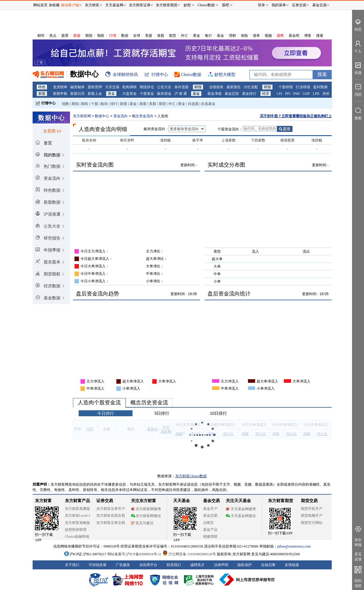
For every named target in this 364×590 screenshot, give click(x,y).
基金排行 (249, 94)
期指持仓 (147, 87)
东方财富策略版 (77, 523)
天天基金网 (114, 5)
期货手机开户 (312, 509)
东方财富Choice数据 (191, 476)
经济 (266, 94)
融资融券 (77, 87)
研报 (267, 87)
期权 (101, 36)
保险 (244, 36)
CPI (280, 94)
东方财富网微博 (146, 509)
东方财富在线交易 (111, 516)
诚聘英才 (197, 565)
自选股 (193, 104)
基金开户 (210, 509)
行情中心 (48, 103)
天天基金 (182, 501)
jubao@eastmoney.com (294, 546)
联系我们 (174, 565)
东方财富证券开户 (111, 509)
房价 (326, 94)
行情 (113, 36)
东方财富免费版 (77, 509)
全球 (137, 36)
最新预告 (234, 87)
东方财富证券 (140, 5)
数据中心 (102, 116)
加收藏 (54, 5)
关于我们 (72, 565)
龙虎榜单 (60, 87)
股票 (65, 36)
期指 (89, 36)
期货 (173, 36)
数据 (125, 36)
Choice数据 (206, 5)
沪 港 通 (181, 94)
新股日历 (77, 94)
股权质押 (95, 87)
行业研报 (303, 87)
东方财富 (43, 501)
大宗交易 (112, 87)
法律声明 (221, 565)
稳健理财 (210, 536)
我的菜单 (279, 5)
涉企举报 (358, 542)
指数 (66, 104)
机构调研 (130, 87)
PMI (297, 94)
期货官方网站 (312, 523)
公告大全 (164, 87)
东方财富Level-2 (78, 516)
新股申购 (60, 94)
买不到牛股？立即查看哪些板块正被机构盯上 (296, 116)
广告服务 (123, 565)
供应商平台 (148, 565)
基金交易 (210, 516)
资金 (111, 94)
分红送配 (251, 87)
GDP (306, 94)
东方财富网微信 (146, 516)
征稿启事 (268, 565)
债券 (256, 36)
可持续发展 (98, 565)
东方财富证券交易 (111, 523)
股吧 (280, 36)
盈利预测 (320, 87)
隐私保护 (245, 565)
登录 (261, 5)
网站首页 (40, 5)
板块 (104, 104)
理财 (232, 36)
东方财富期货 (281, 501)
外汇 (185, 36)
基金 (220, 36)
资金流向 (121, 116)
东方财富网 (82, 116)
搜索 (320, 36)
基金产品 (210, 530)
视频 (268, 36)
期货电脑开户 (312, 516)
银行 (208, 36)
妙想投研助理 (76, 530)
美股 (149, 36)
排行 (114, 104)
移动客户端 (70, 5)
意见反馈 (358, 557)
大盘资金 (130, 94)
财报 (198, 87)
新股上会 (95, 94)
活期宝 (208, 523)
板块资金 (164, 94)
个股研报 (286, 87)
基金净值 (214, 94)
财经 (41, 36)
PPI (288, 94)
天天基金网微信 (241, 516)
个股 (95, 104)
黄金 (197, 36)
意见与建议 (142, 523)
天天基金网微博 (241, 509)
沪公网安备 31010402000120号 (189, 554)
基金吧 (294, 36)
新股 (77, 36)
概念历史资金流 (149, 403)
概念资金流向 (143, 116)
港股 (161, 36)
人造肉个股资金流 (99, 403)
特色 (42, 87)
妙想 (187, 5)
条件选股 (182, 87)
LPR (316, 94)
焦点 (53, 36)
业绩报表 (216, 87)
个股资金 (147, 94)
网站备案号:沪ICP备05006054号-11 (135, 554)
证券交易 (299, 5)
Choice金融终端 (77, 536)
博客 (308, 36)
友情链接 (292, 565)
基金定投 (232, 94)
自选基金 (208, 104)
